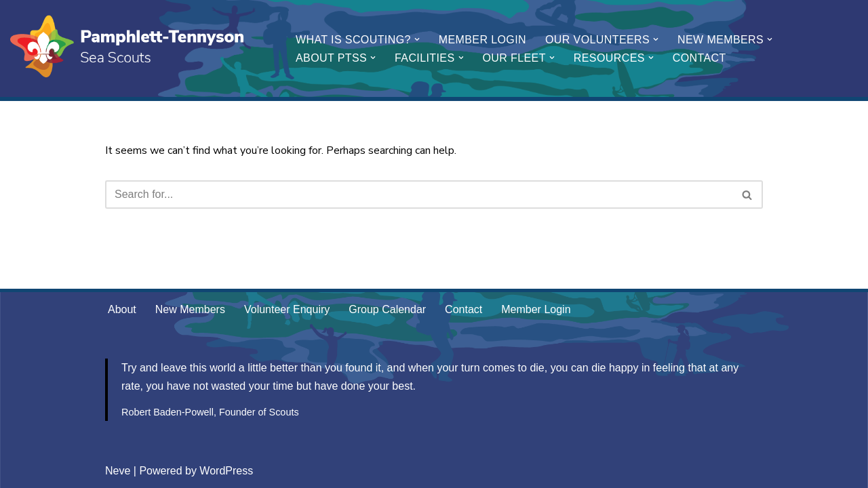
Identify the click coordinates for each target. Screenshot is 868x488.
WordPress (226, 471)
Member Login (482, 40)
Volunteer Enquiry (287, 309)
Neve (118, 471)
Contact (699, 58)
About (122, 309)
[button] (417, 39)
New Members (190, 309)
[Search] (419, 195)
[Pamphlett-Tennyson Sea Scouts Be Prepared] (129, 48)
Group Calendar (387, 309)
